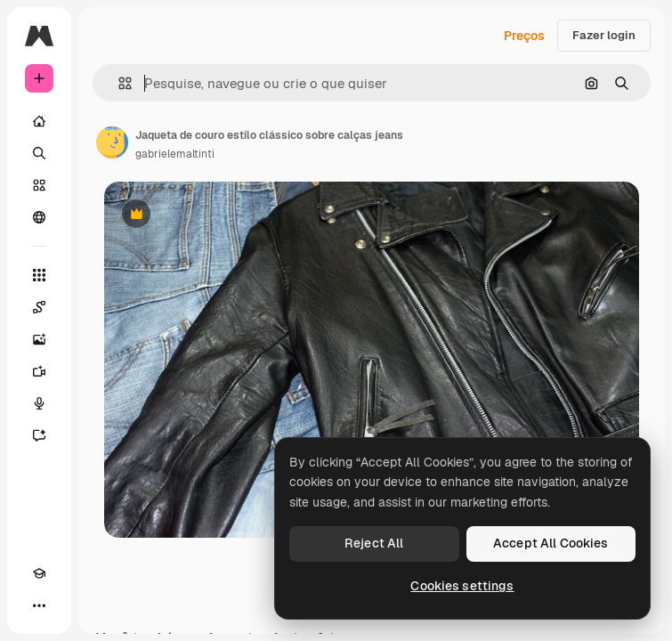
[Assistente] (39, 435)
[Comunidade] (39, 217)
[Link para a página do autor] (112, 142)
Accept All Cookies (551, 543)
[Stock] (39, 185)
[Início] (39, 121)
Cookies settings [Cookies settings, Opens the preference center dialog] (462, 586)
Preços (524, 36)
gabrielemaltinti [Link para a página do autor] (175, 154)
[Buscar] (39, 153)
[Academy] (39, 573)
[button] (118, 83)
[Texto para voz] (39, 403)
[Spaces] (39, 307)
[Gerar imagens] (39, 339)
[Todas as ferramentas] (39, 275)
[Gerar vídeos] (39, 371)
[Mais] (39, 605)
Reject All (374, 543)
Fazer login (604, 35)
